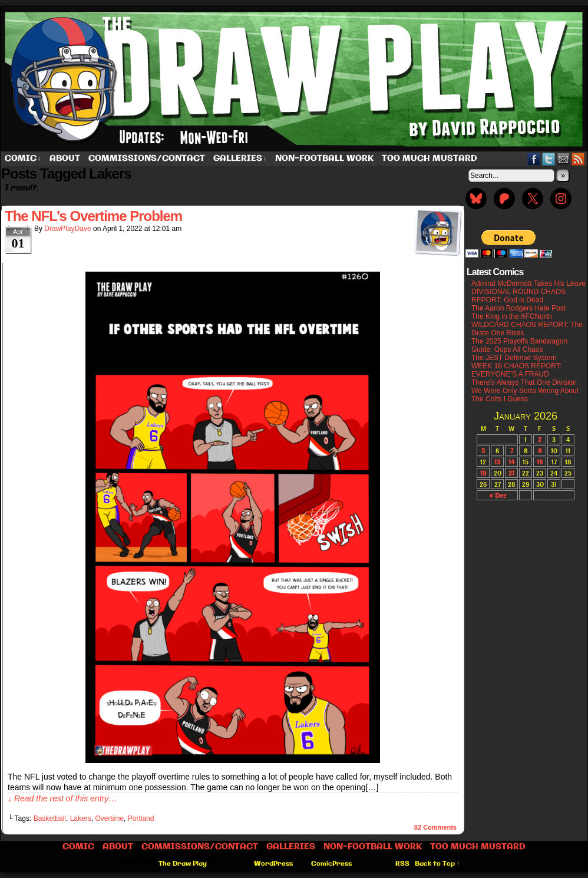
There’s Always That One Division (524, 382)
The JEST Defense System (514, 358)
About (65, 159)
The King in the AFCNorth (512, 316)
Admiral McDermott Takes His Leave (528, 283)
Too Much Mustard (430, 159)
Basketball (50, 818)
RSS (578, 159)
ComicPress (331, 864)
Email (564, 159)
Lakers (81, 818)
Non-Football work (324, 159)
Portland (141, 818)
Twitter (549, 159)
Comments (435, 827)
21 (511, 473)
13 (497, 462)
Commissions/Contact (147, 159)
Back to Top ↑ (437, 864)
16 (540, 462)
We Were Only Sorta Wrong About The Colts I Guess (525, 395)
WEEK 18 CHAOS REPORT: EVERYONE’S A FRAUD (516, 370)
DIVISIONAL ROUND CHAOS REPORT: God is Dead (518, 296)
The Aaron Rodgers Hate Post (518, 308)
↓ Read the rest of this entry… (62, 798)
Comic (23, 159)
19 (483, 473)
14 (511, 462)
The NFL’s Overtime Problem (93, 216)
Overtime (109, 818)
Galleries (240, 159)
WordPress (273, 864)
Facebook (534, 159)
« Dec (498, 495)
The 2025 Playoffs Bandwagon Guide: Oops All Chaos (519, 345)
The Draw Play (183, 864)
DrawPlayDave (67, 229)
